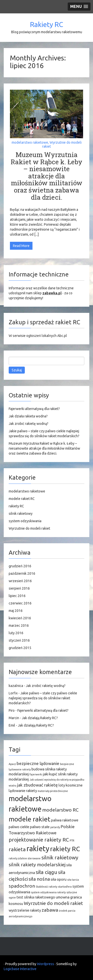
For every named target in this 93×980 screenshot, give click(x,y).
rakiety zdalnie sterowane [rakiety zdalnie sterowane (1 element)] (25, 858)
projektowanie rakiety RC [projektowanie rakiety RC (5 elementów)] (39, 840)
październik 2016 (22, 573)
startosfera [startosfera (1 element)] (65, 887)
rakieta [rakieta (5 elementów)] (17, 849)
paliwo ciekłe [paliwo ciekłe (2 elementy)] (19, 827)
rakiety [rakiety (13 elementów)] (38, 849)
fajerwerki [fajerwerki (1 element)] (36, 774)
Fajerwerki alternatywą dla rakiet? (34, 409)
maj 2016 (16, 611)
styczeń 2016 (19, 640)
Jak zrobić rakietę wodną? (29, 424)
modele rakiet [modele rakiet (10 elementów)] (30, 819)
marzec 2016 (19, 626)
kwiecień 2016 (20, 618)
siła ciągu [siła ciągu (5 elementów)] (46, 872)
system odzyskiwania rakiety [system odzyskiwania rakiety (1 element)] (48, 892)
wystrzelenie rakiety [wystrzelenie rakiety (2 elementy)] (25, 910)
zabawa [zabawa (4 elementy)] (50, 910)
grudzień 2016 (20, 566)
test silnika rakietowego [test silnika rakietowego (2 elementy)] (36, 897)
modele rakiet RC (22, 499)
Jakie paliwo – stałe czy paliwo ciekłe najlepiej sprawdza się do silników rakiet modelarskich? (43, 698)
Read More (21, 246)
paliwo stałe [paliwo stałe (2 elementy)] (40, 827)
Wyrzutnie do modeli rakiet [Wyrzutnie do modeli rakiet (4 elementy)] (53, 903)
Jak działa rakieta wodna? (28, 416)
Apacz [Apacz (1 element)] (12, 764)
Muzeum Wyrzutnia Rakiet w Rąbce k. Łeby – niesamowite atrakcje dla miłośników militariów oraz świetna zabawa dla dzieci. (46, 176)
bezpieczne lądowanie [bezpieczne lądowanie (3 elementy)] (38, 763)
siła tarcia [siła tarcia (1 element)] (73, 880)
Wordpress (46, 964)
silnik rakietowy (21, 514)
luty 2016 (16, 633)
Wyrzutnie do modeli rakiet (62, 144)
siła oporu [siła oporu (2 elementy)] (59, 879)
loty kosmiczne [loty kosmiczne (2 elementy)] (71, 785)
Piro (12, 710)
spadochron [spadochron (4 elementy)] (22, 886)
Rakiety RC (47, 24)
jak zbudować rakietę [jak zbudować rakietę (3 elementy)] (37, 785)
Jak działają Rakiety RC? (40, 718)
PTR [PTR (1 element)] (72, 841)
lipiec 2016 (17, 596)
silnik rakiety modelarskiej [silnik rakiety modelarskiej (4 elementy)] (37, 865)
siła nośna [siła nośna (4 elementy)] (39, 879)
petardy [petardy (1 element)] (55, 827)
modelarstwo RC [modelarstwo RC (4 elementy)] (60, 810)
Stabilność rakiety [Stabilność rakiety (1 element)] (46, 887)
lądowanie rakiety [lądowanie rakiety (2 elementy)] (23, 791)
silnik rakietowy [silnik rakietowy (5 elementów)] (60, 857)
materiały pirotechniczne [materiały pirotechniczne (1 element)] (53, 791)
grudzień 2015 (20, 648)
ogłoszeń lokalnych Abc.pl (47, 336)
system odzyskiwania (25, 521)
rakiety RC (16, 506)
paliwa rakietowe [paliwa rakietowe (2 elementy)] (65, 820)
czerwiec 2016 (20, 603)
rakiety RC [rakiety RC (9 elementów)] (65, 849)
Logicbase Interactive (20, 969)
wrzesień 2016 (20, 581)
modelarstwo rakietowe (30, 142)
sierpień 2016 (19, 588)
